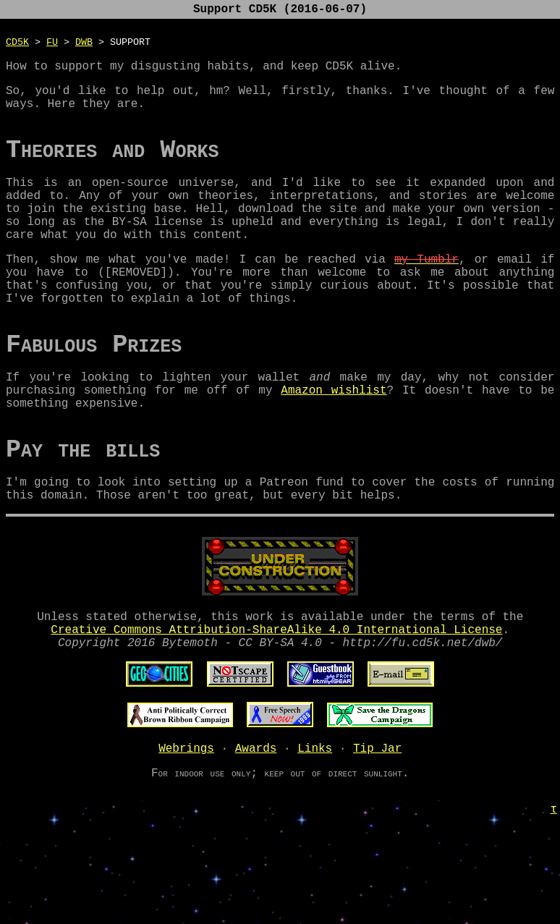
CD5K (17, 44)
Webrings (186, 828)
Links (315, 828)
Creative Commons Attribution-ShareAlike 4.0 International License (276, 704)
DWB (84, 44)
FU (52, 44)
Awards (256, 828)
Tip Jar (377, 828)
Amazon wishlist (334, 444)
